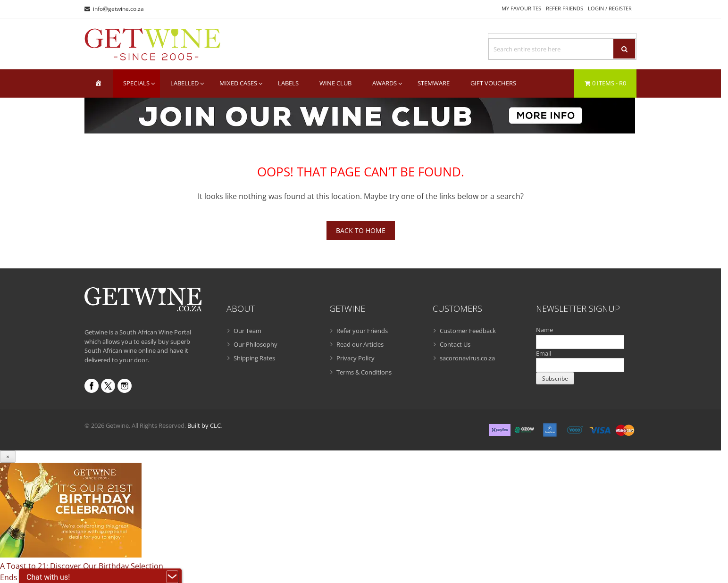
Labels (288, 83)
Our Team (247, 331)
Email (544, 353)
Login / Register (610, 8)
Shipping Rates (254, 358)
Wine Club (335, 83)
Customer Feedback (468, 331)
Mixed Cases (238, 83)
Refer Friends (565, 8)
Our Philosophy (255, 344)
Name (544, 330)
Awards (385, 83)
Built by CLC (204, 425)
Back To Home (361, 230)
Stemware (434, 83)
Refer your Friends (362, 331)
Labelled (184, 83)
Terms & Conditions (364, 372)
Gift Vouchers (493, 83)
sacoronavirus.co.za (467, 358)
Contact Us (455, 344)
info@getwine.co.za (118, 9)
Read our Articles (360, 344)
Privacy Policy (356, 358)
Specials (136, 83)
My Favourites (521, 8)
